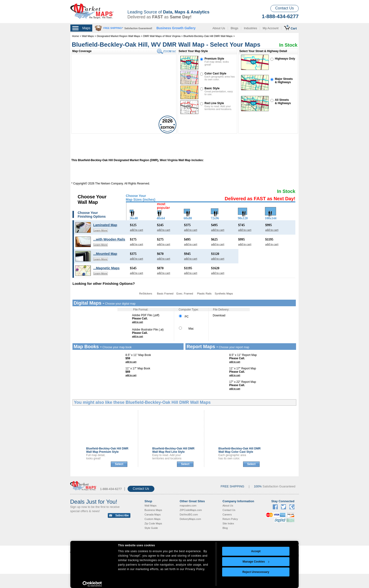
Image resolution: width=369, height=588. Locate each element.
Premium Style (214, 59)
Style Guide (151, 528)
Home (75, 36)
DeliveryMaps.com (190, 519)
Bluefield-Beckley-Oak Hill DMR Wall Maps (208, 36)
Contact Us (284, 8)
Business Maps (153, 510)
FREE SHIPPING (233, 486)
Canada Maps (153, 514)
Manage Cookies (256, 562)
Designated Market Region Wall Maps (118, 36)
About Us (219, 28)
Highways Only (285, 59)
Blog (225, 528)
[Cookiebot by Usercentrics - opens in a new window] (92, 584)
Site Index (228, 523)
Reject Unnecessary (256, 572)
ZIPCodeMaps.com (191, 510)
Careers (227, 514)
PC (184, 317)
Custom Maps (152, 519)
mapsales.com (188, 506)
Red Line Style (214, 103)
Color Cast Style (215, 73)
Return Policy (230, 519)
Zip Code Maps (153, 523)
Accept (256, 551)
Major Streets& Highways (284, 81)
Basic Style (212, 88)
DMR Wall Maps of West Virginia (162, 36)
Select (119, 464)
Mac (186, 329)
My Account (271, 28)
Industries (250, 28)
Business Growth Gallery (176, 28)
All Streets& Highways (283, 102)
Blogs (235, 28)
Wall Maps (88, 36)
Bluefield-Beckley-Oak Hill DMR (107, 450)
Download (219, 315)
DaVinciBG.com (189, 514)
